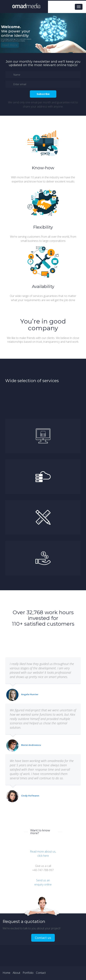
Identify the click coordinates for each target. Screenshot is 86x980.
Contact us (43, 938)
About (16, 973)
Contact (41, 973)
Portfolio (28, 973)
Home (6, 973)
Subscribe (43, 94)
